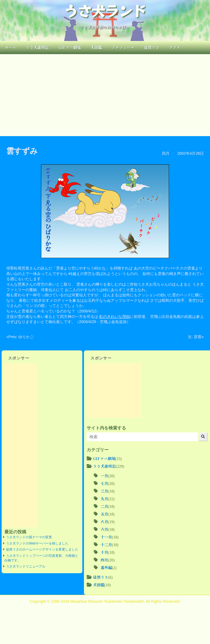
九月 (104, 499)
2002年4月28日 (190, 153)
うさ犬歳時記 (37, 47)
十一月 (106, 537)
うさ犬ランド (105, 10)
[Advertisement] (105, 95)
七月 (104, 483)
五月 (104, 514)
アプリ (175, 47)
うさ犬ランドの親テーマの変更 (29, 537)
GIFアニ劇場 (70, 47)
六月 (104, 529)
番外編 (106, 567)
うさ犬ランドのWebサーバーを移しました (37, 543)
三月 (104, 491)
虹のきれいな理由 (115, 317)
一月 (104, 476)
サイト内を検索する (106, 428)
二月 (104, 506)
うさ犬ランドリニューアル (26, 566)
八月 (104, 522)
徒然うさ (152, 47)
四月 (166, 153)
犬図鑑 (96, 47)
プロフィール (123, 47)
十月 (104, 552)
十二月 (106, 545)
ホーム (11, 47)
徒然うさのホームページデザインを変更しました (42, 549)
